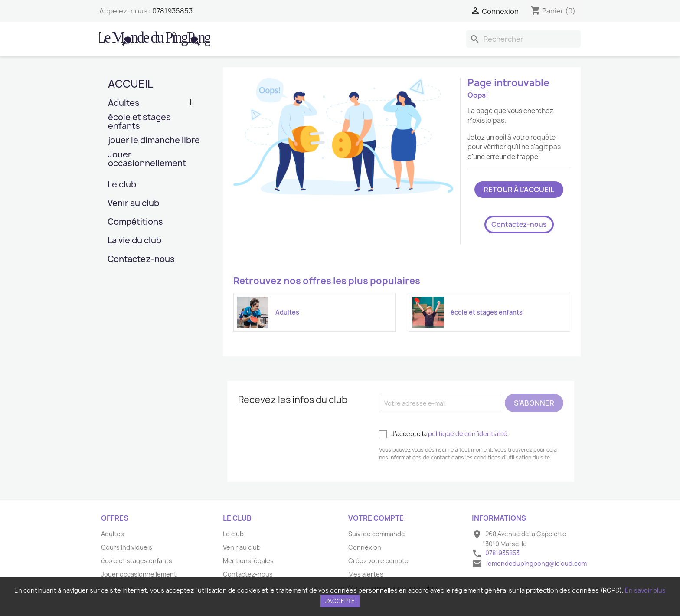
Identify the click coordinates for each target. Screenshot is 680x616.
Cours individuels (127, 547)
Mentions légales (248, 561)
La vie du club (134, 241)
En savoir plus (645, 590)
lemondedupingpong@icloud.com (537, 563)
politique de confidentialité (468, 434)
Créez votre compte (378, 561)
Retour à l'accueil (519, 190)
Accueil (131, 84)
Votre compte (376, 518)
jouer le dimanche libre (154, 141)
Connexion (365, 547)
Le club (122, 185)
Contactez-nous (141, 260)
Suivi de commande (377, 534)
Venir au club (133, 204)
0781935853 (172, 11)
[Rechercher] (523, 39)
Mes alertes (366, 574)
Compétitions (135, 222)
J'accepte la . (444, 434)
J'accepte (340, 601)
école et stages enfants (139, 122)
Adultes (124, 103)
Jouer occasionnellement (147, 159)
